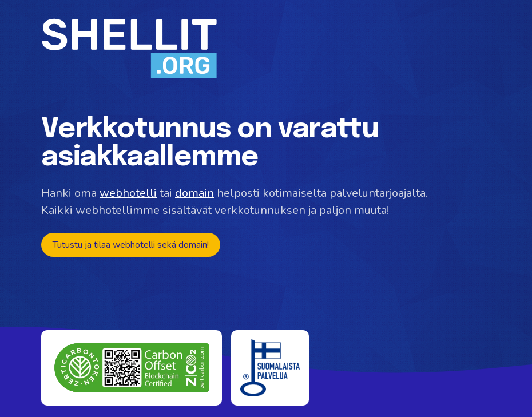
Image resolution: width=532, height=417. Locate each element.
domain (194, 193)
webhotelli (128, 193)
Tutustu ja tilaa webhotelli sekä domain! (131, 245)
